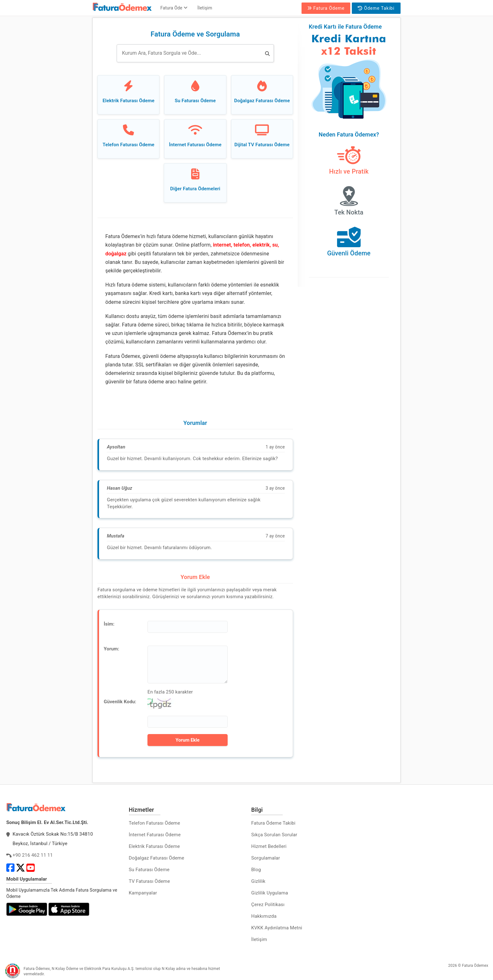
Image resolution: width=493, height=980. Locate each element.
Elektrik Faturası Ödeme (155, 846)
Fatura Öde (174, 8)
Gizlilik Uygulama (270, 893)
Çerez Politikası (268, 905)
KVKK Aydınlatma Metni (277, 928)
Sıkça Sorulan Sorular (274, 835)
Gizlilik (258, 881)
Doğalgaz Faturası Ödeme (157, 858)
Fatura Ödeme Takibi (273, 823)
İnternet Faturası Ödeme (155, 835)
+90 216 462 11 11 (33, 855)
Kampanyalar (143, 893)
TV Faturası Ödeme (150, 881)
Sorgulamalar (266, 858)
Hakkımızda (264, 916)
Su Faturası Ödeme (149, 870)
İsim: (109, 624)
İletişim (205, 8)
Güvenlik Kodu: (120, 702)
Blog (256, 870)
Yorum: (111, 649)
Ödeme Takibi (376, 8)
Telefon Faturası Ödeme (155, 823)
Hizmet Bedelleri (269, 846)
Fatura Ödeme (326, 8)
